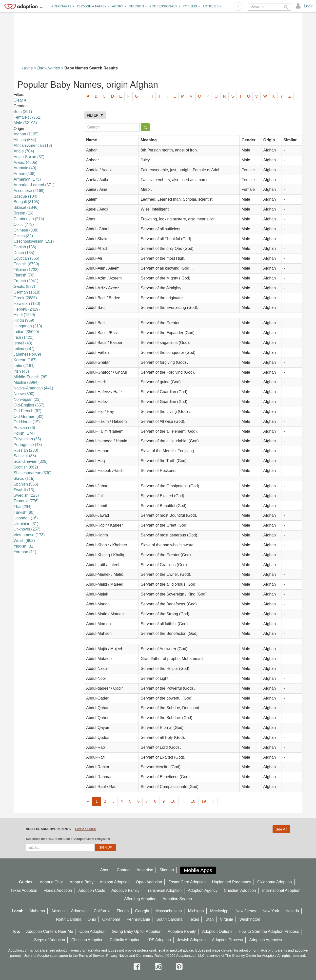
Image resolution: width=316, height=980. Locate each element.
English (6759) (26, 264)
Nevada (292, 911)
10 (173, 801)
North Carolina (69, 919)
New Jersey (246, 911)
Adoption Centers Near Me (50, 931)
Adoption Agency (203, 890)
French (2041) (26, 281)
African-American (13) (33, 145)
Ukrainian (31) (26, 524)
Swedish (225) (26, 495)
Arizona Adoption (115, 882)
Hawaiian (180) (27, 304)
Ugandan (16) (26, 518)
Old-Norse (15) (27, 422)
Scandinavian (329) (31, 461)
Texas (194, 919)
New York (271, 911)
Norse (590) (24, 394)
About (105, 870)
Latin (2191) (24, 366)
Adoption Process (227, 940)
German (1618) (27, 292)
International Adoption (281, 890)
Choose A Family (93, 6)
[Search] (266, 7)
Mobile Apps (198, 870)
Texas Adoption (24, 890)
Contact (124, 870)
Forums (191, 6)
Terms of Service (91, 956)
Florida (123, 911)
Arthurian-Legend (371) (34, 185)
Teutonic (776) (26, 501)
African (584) (25, 140)
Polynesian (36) (27, 439)
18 (193, 801)
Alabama (37, 911)
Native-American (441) (33, 388)
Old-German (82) (29, 416)
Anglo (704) (24, 151)
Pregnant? (63, 6)
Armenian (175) (27, 179)
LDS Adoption (159, 940)
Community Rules (150, 956)
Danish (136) (25, 247)
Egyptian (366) (26, 258)
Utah (210, 919)
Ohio (92, 919)
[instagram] (159, 967)
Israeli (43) (23, 343)
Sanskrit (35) (25, 456)
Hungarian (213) (28, 326)
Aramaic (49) (25, 168)
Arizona (58, 911)
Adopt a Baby (82, 882)
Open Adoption (149, 882)
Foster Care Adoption (187, 882)
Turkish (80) (24, 512)
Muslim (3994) (26, 382)
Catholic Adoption (125, 940)
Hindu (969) (24, 320)
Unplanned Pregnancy (232, 882)
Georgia (142, 911)
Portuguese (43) (28, 445)
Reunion (138, 6)
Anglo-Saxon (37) (29, 157)
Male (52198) (25, 123)
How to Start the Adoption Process (269, 931)
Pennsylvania (138, 919)
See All (281, 829)
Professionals (165, 6)
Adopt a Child (52, 882)
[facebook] (138, 967)
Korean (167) (25, 360)
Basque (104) (25, 196)
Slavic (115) (24, 479)
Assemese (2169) (29, 191)
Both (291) (23, 112)
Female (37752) (28, 117)
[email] (60, 848)
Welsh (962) (24, 541)
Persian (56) (24, 428)
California (102, 911)
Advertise (145, 870)
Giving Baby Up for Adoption (137, 931)
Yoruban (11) (25, 552)
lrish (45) (21, 371)
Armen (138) (25, 174)
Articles (212, 6)
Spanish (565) (26, 484)
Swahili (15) (24, 490)
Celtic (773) (24, 224)
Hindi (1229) (24, 315)
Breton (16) (23, 213)
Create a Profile (85, 829)
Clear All (21, 100)
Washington (250, 919)
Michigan (196, 911)
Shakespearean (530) (33, 473)
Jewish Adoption (192, 940)
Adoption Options (217, 931)
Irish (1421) (24, 337)
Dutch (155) (24, 253)
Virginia (227, 919)
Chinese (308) (26, 230)
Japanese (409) (27, 354)
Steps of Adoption (49, 940)
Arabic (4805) (25, 162)
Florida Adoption (58, 890)
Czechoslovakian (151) (34, 241)
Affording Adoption (140, 899)
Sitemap (167, 870)
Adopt (119, 6)
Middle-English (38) (31, 377)
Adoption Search (177, 899)
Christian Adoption (240, 890)
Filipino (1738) (26, 270)
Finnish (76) (24, 275)
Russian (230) (26, 450)
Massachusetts (169, 911)
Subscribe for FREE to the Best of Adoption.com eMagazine (68, 839)
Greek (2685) (25, 298)
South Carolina (169, 919)
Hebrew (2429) (27, 309)
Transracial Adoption (164, 890)
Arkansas (79, 911)
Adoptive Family (125, 890)
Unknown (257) (27, 529)
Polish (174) (24, 433)
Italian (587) (24, 349)
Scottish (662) (26, 467)
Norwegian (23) (27, 399)
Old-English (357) (29, 405)
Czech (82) (23, 236)
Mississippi (220, 911)
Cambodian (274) (29, 219)
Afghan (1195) (26, 134)
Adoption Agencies (266, 940)
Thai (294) (23, 507)
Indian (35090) (26, 332)
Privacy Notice (117, 956)
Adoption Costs (92, 890)
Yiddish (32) (24, 546)
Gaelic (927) (24, 287)
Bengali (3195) (26, 202)
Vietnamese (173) (29, 535)
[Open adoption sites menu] (238, 6)
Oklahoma (111, 919)
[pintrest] (179, 967)
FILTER (95, 115)
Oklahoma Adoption (275, 882)
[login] (305, 6)
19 (204, 801)
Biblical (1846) (26, 207)
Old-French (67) (28, 411)
